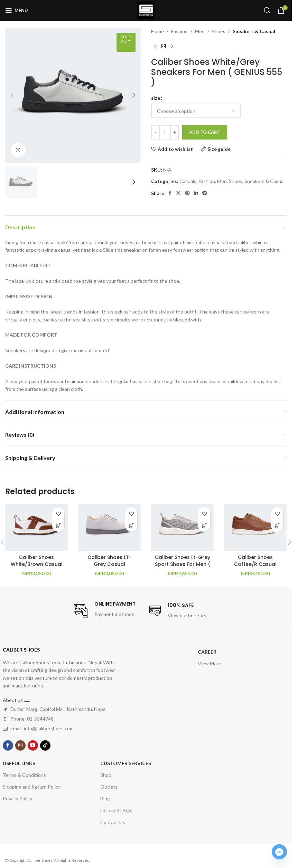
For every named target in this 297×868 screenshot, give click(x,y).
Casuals (188, 181)
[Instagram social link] (20, 745)
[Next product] (172, 46)
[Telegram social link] (205, 193)
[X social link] (178, 193)
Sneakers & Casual (254, 31)
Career (207, 652)
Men (200, 31)
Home (157, 31)
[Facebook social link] (170, 193)
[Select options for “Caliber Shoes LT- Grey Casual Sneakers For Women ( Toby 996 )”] (131, 526)
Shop (106, 775)
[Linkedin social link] (196, 193)
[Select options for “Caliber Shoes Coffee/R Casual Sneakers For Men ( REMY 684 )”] (277, 526)
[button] (12, 95)
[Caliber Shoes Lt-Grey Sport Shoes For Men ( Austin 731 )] (182, 528)
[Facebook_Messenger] (279, 852)
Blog (105, 798)
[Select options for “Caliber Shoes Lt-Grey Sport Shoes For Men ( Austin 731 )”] (204, 526)
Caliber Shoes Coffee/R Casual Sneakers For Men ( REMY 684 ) (255, 567)
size (156, 98)
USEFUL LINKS (19, 763)
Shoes (219, 31)
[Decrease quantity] (155, 132)
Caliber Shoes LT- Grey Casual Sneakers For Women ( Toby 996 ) (110, 567)
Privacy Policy (17, 798)
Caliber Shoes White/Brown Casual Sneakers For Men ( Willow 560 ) (37, 567)
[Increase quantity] (174, 132)
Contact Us (113, 822)
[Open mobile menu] (17, 10)
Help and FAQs (116, 811)
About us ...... (16, 700)
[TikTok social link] (45, 745)
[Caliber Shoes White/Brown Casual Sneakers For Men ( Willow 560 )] (36, 528)
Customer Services (126, 763)
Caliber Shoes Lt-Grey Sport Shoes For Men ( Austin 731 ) (183, 564)
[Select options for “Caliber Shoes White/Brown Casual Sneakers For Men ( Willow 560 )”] (58, 526)
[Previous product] (155, 46)
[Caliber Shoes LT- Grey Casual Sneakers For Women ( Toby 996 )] (109, 528)
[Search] (267, 10)
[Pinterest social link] (187, 193)
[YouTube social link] (33, 745)
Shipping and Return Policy (32, 787)
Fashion (179, 31)
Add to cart (205, 132)
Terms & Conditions (24, 775)
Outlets (109, 787)
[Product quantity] (165, 132)
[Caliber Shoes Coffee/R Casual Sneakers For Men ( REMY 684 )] (255, 528)
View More (210, 663)
